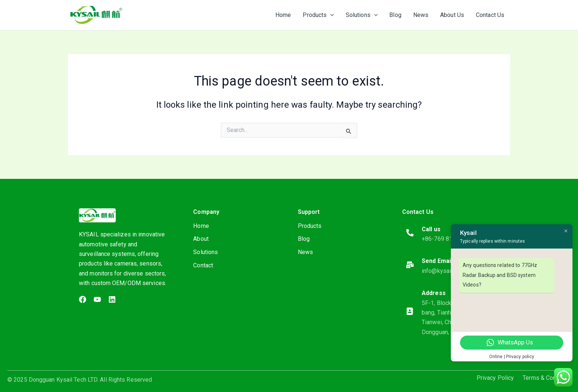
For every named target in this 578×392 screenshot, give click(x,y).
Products (310, 226)
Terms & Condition (547, 378)
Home (201, 226)
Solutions (206, 252)
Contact (203, 266)
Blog (304, 239)
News (305, 252)
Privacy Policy (495, 378)
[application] (330, 15)
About (201, 239)
